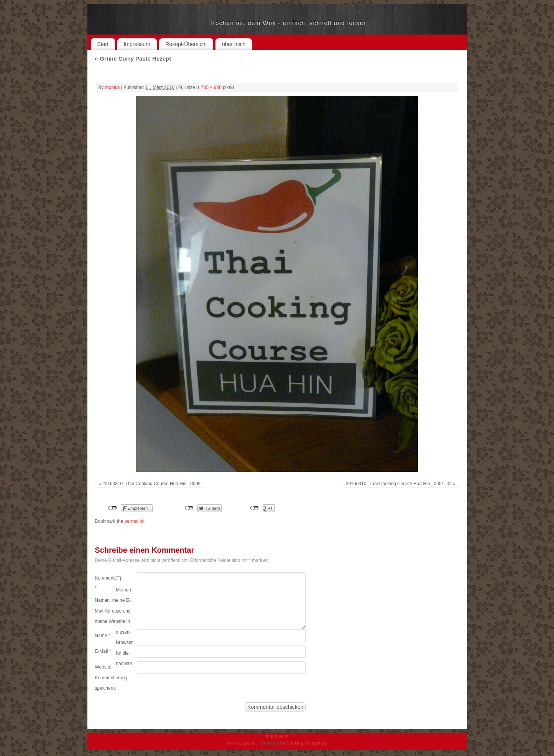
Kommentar (105, 583)
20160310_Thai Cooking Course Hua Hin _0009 (151, 484)
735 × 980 (211, 87)
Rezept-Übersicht (186, 44)
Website (103, 667)
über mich (234, 44)
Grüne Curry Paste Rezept (133, 58)
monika (113, 87)
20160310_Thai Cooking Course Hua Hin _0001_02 (399, 484)
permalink (135, 521)
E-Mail (103, 651)
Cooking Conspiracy (307, 743)
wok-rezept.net (153, 23)
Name (102, 636)
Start (103, 44)
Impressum (137, 44)
